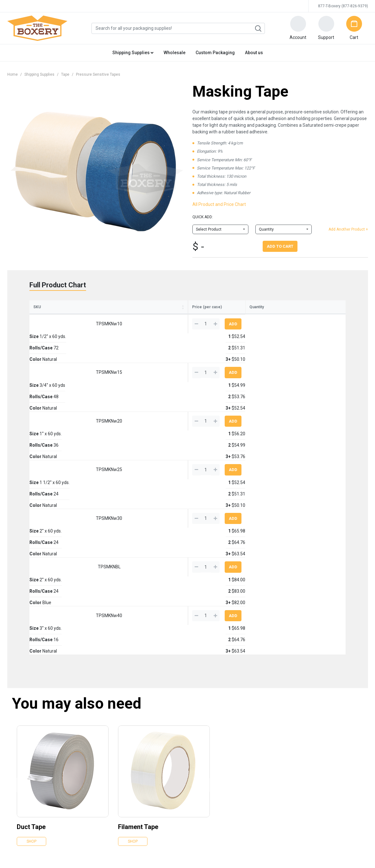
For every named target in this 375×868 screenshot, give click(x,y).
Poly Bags (139, 743)
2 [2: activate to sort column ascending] (235, 317)
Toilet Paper (261, 728)
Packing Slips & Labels (210, 728)
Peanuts (138, 766)
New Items (200, 766)
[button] (298, 28)
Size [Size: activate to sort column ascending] (85, 316)
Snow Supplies (263, 713)
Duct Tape (31, 630)
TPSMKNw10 (54, 333)
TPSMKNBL (54, 429)
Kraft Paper (140, 773)
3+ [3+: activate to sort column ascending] (265, 317)
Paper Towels (262, 721)
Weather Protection (208, 758)
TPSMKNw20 (54, 371)
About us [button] (254, 53)
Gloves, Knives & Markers (213, 736)
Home (12, 74)
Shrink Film (200, 721)
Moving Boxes (203, 773)
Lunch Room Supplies (270, 751)
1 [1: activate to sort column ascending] (207, 317)
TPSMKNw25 (54, 390)
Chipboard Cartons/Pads (152, 758)
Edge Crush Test (326, 743)
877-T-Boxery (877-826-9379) (343, 6)
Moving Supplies (205, 781)
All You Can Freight (328, 736)
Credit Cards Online (194, 819)
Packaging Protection (149, 751)
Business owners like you (334, 751)
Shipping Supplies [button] (133, 53)
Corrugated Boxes (146, 705)
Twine (196, 751)
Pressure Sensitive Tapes (98, 74)
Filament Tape (138, 630)
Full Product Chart (58, 285)
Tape (65, 74)
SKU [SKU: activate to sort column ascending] (37, 316)
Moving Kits (261, 705)
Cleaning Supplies (266, 743)
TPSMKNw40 (54, 448)
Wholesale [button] (175, 53)
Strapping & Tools (206, 743)
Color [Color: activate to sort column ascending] (181, 316)
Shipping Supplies (39, 74)
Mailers (137, 713)
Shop (31, 644)
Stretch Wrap (142, 728)
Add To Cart (280, 246)
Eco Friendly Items (207, 705)
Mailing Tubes (142, 781)
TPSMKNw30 (54, 410)
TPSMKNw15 (54, 352)
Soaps (256, 736)
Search (258, 29)
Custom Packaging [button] (215, 53)
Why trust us (322, 758)
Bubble (136, 736)
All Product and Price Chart (219, 204)
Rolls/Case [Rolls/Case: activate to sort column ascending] (142, 316)
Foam (196, 713)
